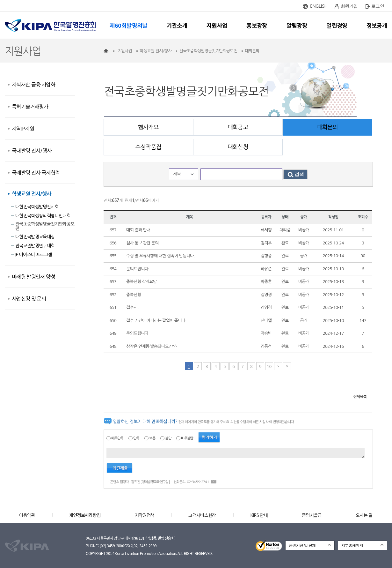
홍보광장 (257, 25)
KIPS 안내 (259, 515)
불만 (168, 438)
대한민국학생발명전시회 (37, 207)
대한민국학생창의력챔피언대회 (43, 216)
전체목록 (360, 397)
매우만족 (117, 438)
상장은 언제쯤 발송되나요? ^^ (151, 346)
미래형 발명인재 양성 (33, 277)
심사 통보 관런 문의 (142, 243)
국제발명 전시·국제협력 (36, 173)
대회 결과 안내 (138, 230)
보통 (152, 438)
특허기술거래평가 (30, 107)
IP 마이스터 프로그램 (33, 255)
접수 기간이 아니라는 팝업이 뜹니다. (156, 321)
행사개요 (148, 127)
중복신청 (134, 295)
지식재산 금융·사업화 (33, 85)
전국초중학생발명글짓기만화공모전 (45, 226)
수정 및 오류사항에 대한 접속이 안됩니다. (160, 256)
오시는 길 (364, 515)
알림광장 (297, 25)
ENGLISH (319, 6)
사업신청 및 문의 (29, 299)
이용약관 (27, 515)
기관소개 (177, 25)
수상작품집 (149, 147)
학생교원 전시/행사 (32, 194)
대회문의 (327, 127)
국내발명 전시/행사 (32, 151)
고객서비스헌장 (202, 515)
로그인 (378, 6)
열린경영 (337, 25)
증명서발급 (312, 515)
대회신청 (238, 147)
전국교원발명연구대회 (35, 246)
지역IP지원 (23, 129)
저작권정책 (145, 515)
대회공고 (238, 127)
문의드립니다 (137, 269)
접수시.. (133, 307)
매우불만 (187, 438)
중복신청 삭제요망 (142, 282)
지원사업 (217, 25)
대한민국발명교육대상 (35, 237)
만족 (136, 438)
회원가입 (349, 6)
